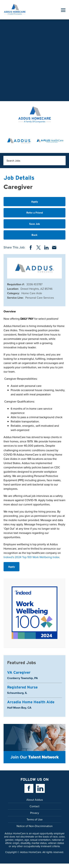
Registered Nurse (22, 687)
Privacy (35, 813)
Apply (34, 202)
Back (34, 235)
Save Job (34, 224)
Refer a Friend (35, 213)
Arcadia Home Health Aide (31, 702)
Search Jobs (13, 161)
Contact (34, 806)
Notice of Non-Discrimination (35, 826)
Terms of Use (35, 819)
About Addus (35, 800)
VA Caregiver (19, 672)
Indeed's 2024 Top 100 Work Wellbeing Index (31, 557)
